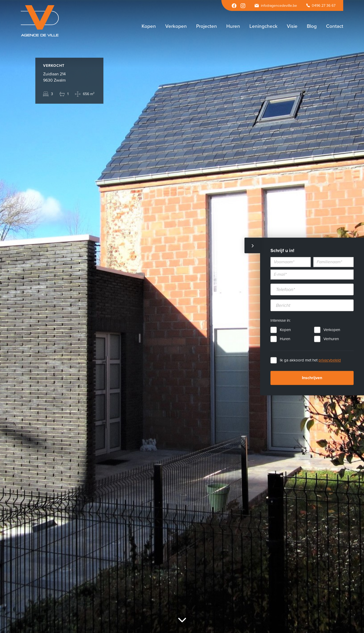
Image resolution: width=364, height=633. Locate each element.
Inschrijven (312, 378)
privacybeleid (330, 360)
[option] (182, 316)
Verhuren (331, 339)
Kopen (285, 330)
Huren (285, 339)
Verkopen (332, 330)
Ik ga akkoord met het (310, 360)
